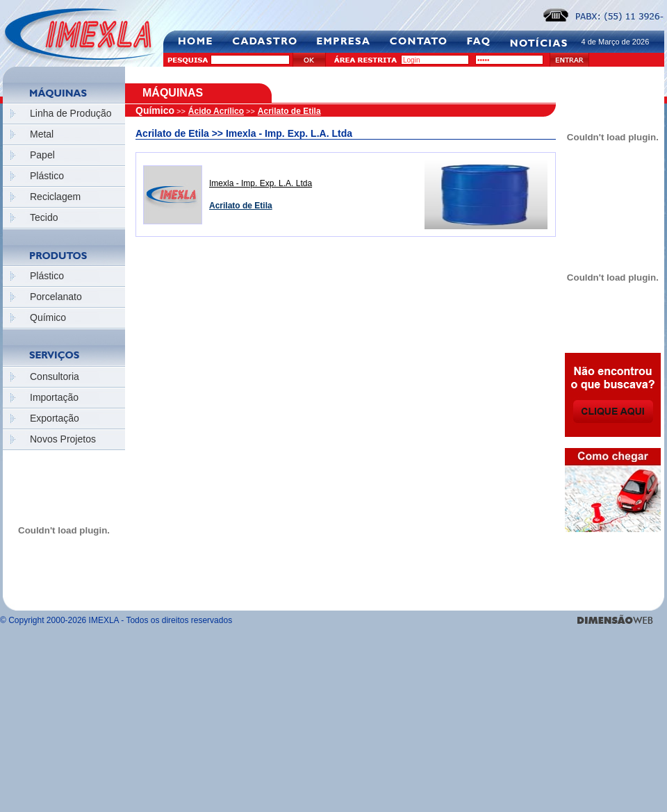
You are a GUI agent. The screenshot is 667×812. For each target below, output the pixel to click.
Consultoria (55, 376)
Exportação (55, 418)
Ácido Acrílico (216, 111)
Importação (54, 397)
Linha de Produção (71, 113)
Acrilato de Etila (289, 111)
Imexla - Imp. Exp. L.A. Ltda (261, 183)
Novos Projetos (63, 439)
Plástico (47, 176)
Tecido (44, 217)
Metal (42, 134)
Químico (48, 317)
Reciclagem (55, 197)
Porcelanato (56, 297)
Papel (42, 155)
